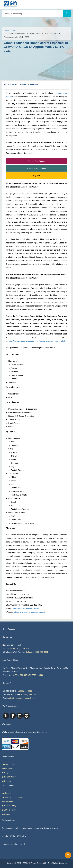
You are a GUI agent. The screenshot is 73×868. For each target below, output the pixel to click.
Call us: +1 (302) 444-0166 (17, 648)
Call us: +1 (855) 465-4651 (37, 652)
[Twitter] (6, 716)
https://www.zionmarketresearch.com (29, 612)
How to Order (9, 764)
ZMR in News (9, 810)
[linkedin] (20, 716)
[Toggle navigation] (65, 3)
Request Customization (37, 168)
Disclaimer (7, 768)
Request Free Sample (36, 161)
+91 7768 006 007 (19, 675)
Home (6, 30)
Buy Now (36, 176)
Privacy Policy (9, 806)
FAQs (5, 773)
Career (6, 814)
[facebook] (13, 716)
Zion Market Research (57, 863)
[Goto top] (68, 855)
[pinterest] (26, 716)
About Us (7, 793)
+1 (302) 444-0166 (24, 691)
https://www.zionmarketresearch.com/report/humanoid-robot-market (36, 341)
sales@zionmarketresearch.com (25, 608)
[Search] (67, 14)
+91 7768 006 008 (36, 675)
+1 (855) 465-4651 (29, 694)
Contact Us (8, 802)
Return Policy (9, 777)
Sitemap (7, 781)
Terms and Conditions (12, 797)
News (14, 30)
